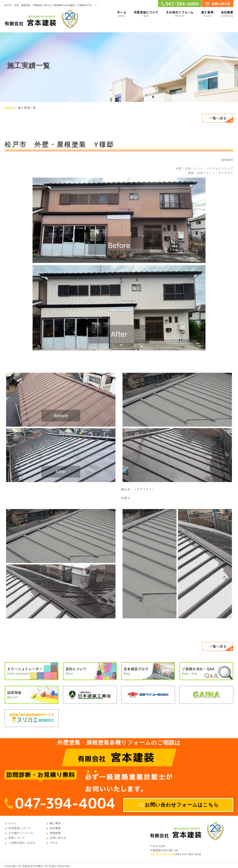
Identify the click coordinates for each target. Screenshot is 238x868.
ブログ (54, 843)
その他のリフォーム (180, 14)
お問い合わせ (58, 838)
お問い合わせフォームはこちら (182, 805)
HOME (9, 108)
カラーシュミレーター (32, 671)
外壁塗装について (146, 14)
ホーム (122, 14)
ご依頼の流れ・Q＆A (22, 843)
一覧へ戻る (218, 118)
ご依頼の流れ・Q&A (206, 671)
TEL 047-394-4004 (162, 855)
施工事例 (207, 14)
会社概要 (227, 14)
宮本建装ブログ (148, 671)
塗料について (90, 671)
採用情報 (32, 695)
